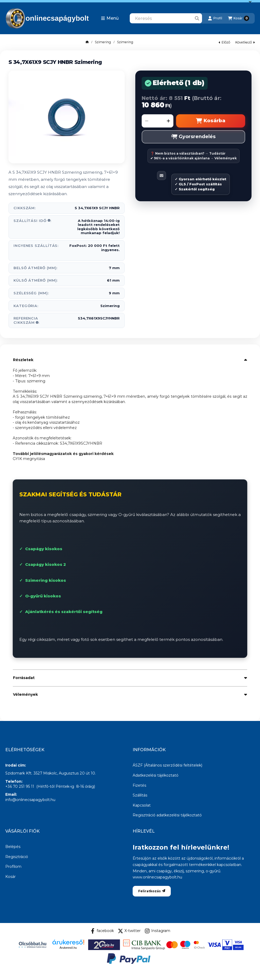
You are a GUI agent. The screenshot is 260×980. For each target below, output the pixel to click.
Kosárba (210, 121)
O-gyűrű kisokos (43, 596)
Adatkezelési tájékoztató (156, 775)
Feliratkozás (152, 891)
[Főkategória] (87, 42)
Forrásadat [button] (24, 678)
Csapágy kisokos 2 (46, 564)
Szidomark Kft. (19, 773)
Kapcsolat (142, 805)
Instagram (157, 931)
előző (224, 42)
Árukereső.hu (68, 948)
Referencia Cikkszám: (26, 320)
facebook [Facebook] (102, 931)
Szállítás (140, 795)
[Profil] (215, 18)
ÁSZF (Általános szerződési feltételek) (167, 765)
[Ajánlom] (162, 176)
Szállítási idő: (32, 221)
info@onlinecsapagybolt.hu (30, 800)
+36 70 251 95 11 (20, 786)
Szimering (103, 42)
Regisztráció (17, 857)
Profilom (13, 867)
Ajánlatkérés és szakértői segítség (64, 612)
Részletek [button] (23, 360)
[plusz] (168, 121)
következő (245, 42)
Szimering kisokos (46, 580)
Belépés (13, 847)
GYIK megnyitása (29, 459)
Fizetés (139, 785)
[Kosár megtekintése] (239, 18)
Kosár (10, 877)
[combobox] (166, 18)
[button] (110, 18)
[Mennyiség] (158, 121)
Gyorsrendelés (193, 137)
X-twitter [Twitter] (129, 931)
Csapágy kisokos (44, 549)
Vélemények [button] (25, 694)
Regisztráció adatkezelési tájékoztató (167, 815)
